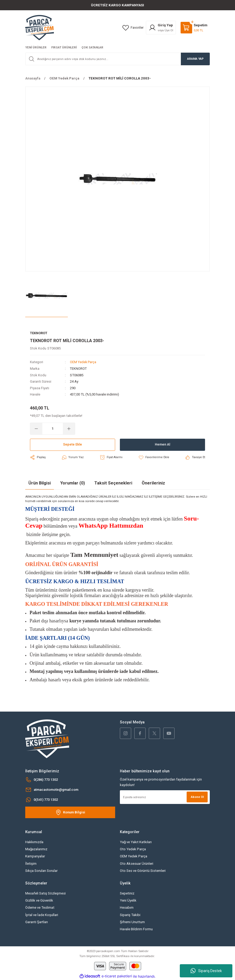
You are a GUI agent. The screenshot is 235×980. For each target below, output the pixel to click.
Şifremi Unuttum (132, 922)
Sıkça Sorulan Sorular (41, 870)
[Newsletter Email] (165, 797)
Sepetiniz (127, 893)
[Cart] (194, 28)
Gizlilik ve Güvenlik (39, 900)
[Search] (118, 59)
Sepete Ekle (73, 444)
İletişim (31, 863)
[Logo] (40, 27)
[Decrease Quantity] (36, 428)
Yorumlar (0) (73, 483)
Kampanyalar (35, 856)
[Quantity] (53, 428)
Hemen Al (162, 444)
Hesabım (127, 907)
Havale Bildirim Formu (136, 929)
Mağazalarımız (36, 849)
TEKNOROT (79, 369)
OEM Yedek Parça (84, 362)
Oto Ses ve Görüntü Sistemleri (143, 870)
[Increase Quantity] (69, 428)
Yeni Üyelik (128, 900)
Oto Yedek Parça (133, 849)
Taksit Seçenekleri (113, 483)
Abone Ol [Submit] (197, 797)
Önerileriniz (153, 483)
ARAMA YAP (195, 59)
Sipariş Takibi (130, 915)
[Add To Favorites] (154, 457)
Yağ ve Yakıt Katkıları (136, 842)
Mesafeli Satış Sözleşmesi (45, 893)
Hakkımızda (34, 842)
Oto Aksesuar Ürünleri (137, 863)
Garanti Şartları (37, 922)
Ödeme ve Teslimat (40, 907)
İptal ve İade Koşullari (42, 915)
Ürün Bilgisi (40, 483)
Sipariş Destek (206, 971)
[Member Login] (161, 28)
